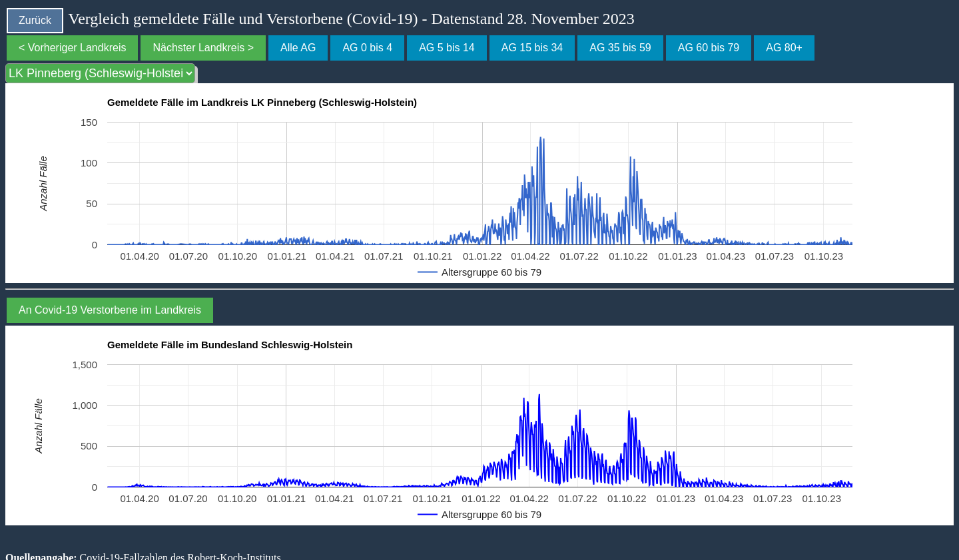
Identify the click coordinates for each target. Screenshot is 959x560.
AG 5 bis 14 (447, 48)
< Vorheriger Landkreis (72, 48)
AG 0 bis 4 (367, 48)
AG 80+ (784, 48)
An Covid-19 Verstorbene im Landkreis (110, 310)
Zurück (35, 20)
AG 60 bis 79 (709, 48)
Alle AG (298, 48)
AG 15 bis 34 (532, 48)
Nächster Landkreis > (203, 48)
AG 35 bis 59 (620, 48)
